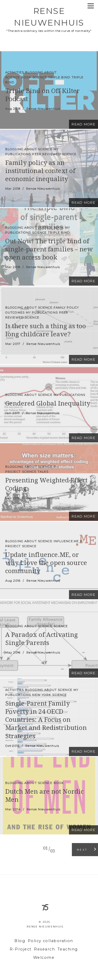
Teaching (68, 949)
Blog (20, 941)
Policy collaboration (50, 941)
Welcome (44, 958)
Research (44, 949)
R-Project (21, 949)
